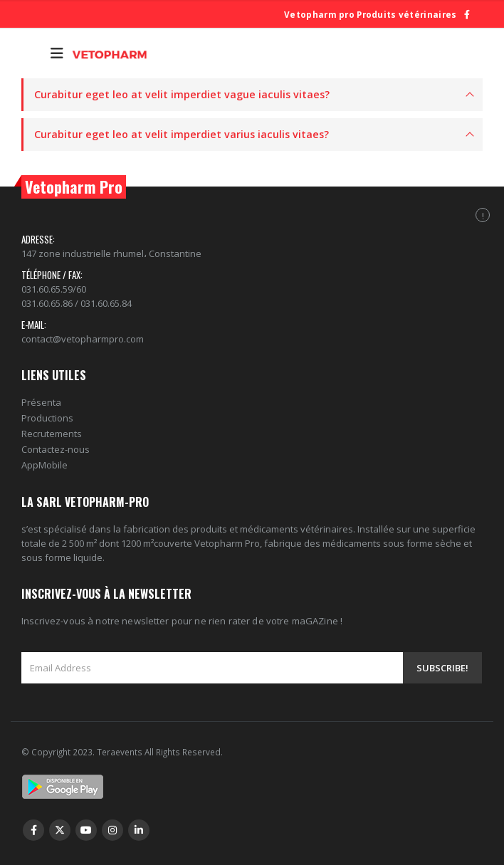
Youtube (86, 830)
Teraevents (121, 752)
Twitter (60, 830)
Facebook (33, 830)
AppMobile (44, 465)
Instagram (112, 830)
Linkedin (139, 830)
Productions (47, 418)
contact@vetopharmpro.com (83, 339)
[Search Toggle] (32, 53)
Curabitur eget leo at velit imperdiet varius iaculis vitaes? (182, 134)
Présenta (41, 402)
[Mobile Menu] (57, 53)
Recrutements (52, 434)
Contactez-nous (56, 449)
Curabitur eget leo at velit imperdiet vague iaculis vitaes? (182, 94)
